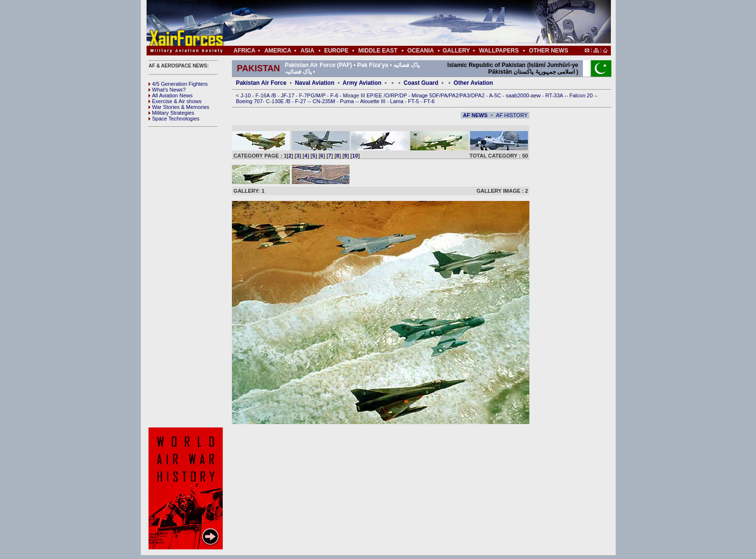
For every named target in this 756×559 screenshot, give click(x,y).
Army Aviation (362, 83)
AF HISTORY (512, 115)
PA (444, 95)
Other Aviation (473, 83)
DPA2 (479, 95)
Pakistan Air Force (261, 83)
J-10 (246, 95)
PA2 (454, 95)
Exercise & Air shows (175, 101)
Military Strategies (171, 113)
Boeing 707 (249, 101)
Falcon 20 (582, 95)
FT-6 (429, 101)
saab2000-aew (524, 95)
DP (404, 95)
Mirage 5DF (425, 95)
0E (281, 101)
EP (369, 95)
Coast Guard (421, 83)
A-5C (496, 95)
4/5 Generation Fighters (179, 84)
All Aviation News (170, 95)
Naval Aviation (315, 83)
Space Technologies (174, 119)
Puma (348, 101)
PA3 (465, 95)
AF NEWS (475, 115)
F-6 (335, 95)
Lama (398, 101)
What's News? (167, 90)
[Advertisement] (407, 23)
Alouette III (374, 101)
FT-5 (414, 101)
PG (311, 95)
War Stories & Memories (179, 107)
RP (394, 95)
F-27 (301, 101)
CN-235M (324, 101)
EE (379, 95)
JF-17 (288, 95)
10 (355, 156)
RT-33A (555, 95)
